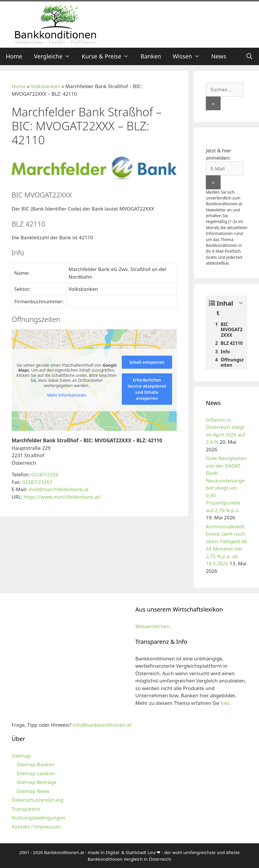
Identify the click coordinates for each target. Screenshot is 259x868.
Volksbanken (45, 86)
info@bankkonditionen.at (102, 725)
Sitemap (21, 756)
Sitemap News (33, 791)
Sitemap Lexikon (36, 773)
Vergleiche (55, 56)
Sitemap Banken (35, 764)
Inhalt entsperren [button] (147, 362)
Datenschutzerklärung (37, 800)
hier (225, 703)
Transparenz (26, 809)
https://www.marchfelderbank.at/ (62, 497)
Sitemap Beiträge (36, 782)
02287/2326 (45, 474)
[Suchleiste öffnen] (249, 56)
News (219, 56)
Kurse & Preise (108, 56)
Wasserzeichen (153, 626)
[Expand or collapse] (241, 303)
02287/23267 (37, 482)
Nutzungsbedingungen (39, 818)
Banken (151, 56)
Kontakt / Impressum (36, 827)
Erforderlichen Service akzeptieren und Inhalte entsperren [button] (147, 389)
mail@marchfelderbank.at (59, 489)
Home (14, 56)
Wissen (189, 56)
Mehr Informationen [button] (67, 395)
